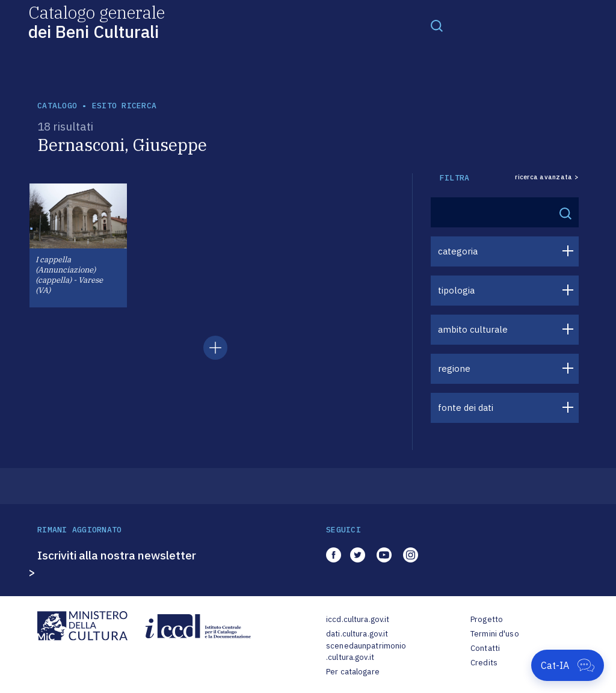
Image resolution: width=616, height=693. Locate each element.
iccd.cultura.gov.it (358, 619)
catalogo (57, 106)
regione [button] (454, 368)
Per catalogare (353, 672)
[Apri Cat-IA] (568, 665)
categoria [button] (458, 251)
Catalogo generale (97, 21)
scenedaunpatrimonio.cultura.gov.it (366, 652)
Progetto (487, 619)
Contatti (485, 648)
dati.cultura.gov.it (357, 634)
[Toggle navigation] (437, 25)
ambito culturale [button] (473, 329)
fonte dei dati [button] (466, 408)
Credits (484, 663)
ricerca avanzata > (547, 177)
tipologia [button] (456, 290)
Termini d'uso (495, 634)
